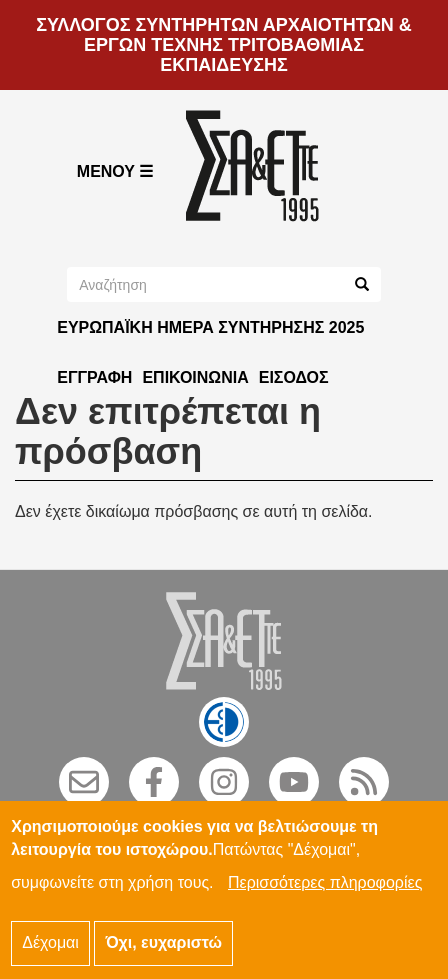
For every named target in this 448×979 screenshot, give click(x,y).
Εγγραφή (94, 377)
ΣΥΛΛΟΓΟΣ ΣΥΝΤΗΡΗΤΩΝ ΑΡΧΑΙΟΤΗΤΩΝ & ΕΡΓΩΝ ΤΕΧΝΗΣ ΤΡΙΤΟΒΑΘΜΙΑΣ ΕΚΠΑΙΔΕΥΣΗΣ (224, 45)
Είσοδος (294, 377)
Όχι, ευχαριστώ (163, 953)
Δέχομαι (50, 953)
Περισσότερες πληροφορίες (325, 893)
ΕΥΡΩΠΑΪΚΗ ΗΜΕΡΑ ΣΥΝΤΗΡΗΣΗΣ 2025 (210, 327)
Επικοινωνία (195, 377)
